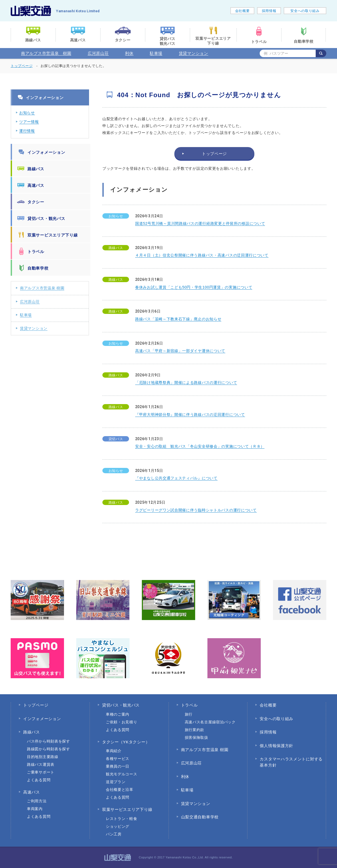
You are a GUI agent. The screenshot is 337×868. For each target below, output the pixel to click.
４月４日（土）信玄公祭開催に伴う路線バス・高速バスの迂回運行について (202, 255)
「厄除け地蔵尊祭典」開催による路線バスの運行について (186, 382)
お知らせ (27, 113)
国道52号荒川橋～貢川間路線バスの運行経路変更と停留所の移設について (200, 223)
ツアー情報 (29, 122)
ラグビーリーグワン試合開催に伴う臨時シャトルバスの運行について (196, 510)
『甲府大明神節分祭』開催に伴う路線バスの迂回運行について (190, 415)
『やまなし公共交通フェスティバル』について (176, 478)
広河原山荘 (98, 53)
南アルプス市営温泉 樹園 (46, 53)
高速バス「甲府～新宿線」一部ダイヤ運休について (180, 351)
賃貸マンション (194, 53)
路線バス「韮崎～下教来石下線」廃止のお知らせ (178, 319)
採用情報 (269, 11)
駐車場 (156, 53)
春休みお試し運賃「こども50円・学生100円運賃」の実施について (194, 287)
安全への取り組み (305, 11)
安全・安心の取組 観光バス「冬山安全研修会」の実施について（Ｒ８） (200, 446)
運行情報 (27, 131)
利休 (129, 53)
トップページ (22, 66)
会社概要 (242, 11)
